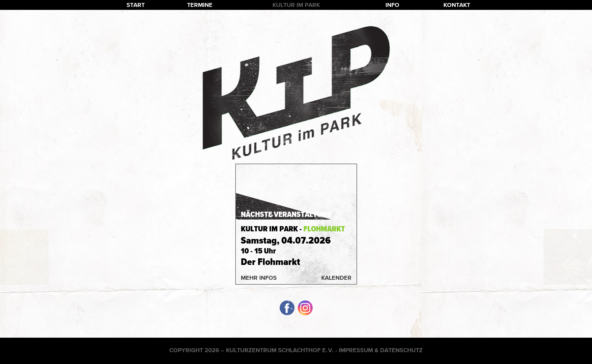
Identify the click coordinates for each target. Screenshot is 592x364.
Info (392, 5)
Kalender (336, 278)
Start (136, 5)
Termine (200, 5)
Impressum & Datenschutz (381, 350)
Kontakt (457, 5)
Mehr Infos (259, 278)
